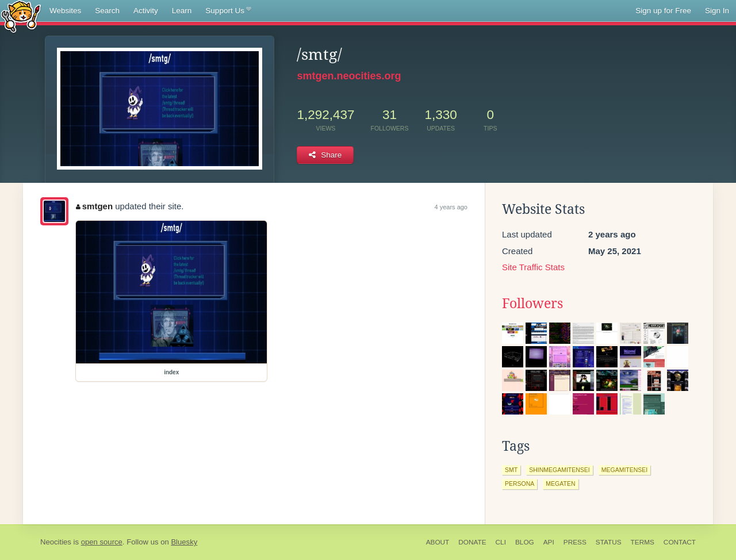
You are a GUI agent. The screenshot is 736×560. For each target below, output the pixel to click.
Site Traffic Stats (533, 267)
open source (102, 542)
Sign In (717, 11)
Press (575, 542)
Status (609, 542)
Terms (643, 542)
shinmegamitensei (559, 470)
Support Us (228, 11)
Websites (65, 11)
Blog (525, 542)
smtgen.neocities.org (349, 76)
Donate (472, 542)
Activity (146, 11)
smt (511, 470)
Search (107, 11)
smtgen (94, 206)
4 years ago (451, 207)
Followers (532, 304)
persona (520, 484)
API (549, 542)
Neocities (56, 542)
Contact (680, 542)
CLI (501, 542)
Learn (182, 11)
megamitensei (625, 470)
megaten (560, 484)
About (438, 542)
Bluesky (184, 542)
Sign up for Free (663, 11)
